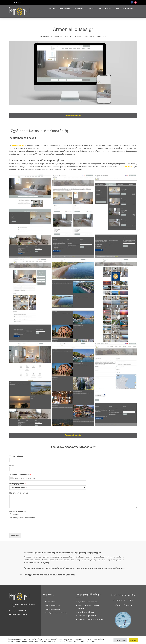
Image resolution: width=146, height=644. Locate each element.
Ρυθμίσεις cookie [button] (120, 640)
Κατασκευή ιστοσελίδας (53, 605)
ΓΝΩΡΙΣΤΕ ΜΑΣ (65, 9)
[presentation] (26, 529)
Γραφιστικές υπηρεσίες (52, 609)
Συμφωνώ (16, 514)
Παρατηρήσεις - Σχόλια (19, 493)
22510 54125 (17, 2)
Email (12, 465)
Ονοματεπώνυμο (17, 456)
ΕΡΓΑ (91, 9)
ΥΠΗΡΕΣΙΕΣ (79, 9)
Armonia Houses (18, 145)
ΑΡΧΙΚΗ (52, 9)
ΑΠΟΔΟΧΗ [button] (134, 640)
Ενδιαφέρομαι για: (17, 484)
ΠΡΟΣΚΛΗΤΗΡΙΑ (104, 9)
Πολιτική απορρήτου (18, 511)
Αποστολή (15, 536)
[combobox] (12, 478)
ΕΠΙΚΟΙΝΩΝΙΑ (128, 9)
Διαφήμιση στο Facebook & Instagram (90, 619)
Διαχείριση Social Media (86, 612)
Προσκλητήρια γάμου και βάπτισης (56, 613)
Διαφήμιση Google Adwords (87, 616)
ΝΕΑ (118, 9)
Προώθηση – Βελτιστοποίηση (88, 602)
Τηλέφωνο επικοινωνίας (20, 475)
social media (127, 167)
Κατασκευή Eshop (51, 602)
